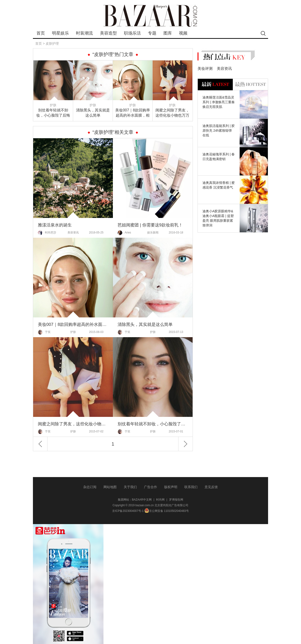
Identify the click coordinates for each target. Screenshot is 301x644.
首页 (41, 33)
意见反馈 (211, 487)
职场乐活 (132, 33)
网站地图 (110, 487)
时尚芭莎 (47, 233)
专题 (152, 33)
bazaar (150, 16)
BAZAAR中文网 (142, 500)
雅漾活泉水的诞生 (55, 225)
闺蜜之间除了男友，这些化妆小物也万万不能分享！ (172, 113)
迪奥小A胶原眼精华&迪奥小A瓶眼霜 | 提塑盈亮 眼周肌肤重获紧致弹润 (218, 218)
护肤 (53, 105)
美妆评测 (205, 69)
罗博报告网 (176, 500)
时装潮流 (84, 33)
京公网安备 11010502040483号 (167, 511)
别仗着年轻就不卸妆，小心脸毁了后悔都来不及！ (53, 113)
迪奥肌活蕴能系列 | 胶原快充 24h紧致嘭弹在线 (219, 130)
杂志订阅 (90, 487)
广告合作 (150, 487)
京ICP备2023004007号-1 (128, 511)
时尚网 (160, 500)
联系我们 (191, 487)
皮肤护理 (52, 43)
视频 (183, 33)
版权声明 (171, 487)
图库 (168, 33)
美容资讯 (73, 233)
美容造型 (108, 33)
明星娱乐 (60, 33)
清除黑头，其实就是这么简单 (93, 113)
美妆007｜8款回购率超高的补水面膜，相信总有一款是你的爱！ (133, 113)
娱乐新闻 (153, 233)
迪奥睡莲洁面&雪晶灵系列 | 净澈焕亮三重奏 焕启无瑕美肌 (219, 102)
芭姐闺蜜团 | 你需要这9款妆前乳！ (150, 225)
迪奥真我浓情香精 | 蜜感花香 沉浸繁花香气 (219, 185)
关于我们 (130, 487)
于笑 (44, 332)
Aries (124, 233)
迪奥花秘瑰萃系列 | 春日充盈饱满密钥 (219, 157)
